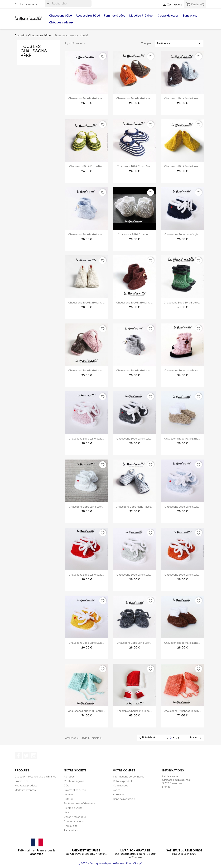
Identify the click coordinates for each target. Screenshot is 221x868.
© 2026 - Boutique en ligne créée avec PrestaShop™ (111, 863)
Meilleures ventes (25, 790)
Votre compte (124, 770)
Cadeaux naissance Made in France (35, 777)
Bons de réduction (124, 799)
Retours (69, 799)
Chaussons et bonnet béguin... (87, 711)
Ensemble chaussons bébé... (134, 711)
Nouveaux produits (26, 785)
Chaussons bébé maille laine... (87, 98)
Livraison (69, 794)
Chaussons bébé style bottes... (182, 303)
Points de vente (73, 808)
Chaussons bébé (61, 16)
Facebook (18, 756)
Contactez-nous (26, 4)
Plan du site (71, 826)
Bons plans (190, 16)
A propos (69, 777)
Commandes (121, 785)
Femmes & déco (115, 16)
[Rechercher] (68, 3)
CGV (67, 785)
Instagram (34, 756)
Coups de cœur (168, 16)
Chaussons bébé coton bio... (87, 166)
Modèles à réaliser (142, 16)
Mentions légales (74, 781)
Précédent (147, 738)
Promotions (22, 781)
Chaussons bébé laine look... (87, 507)
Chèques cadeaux (61, 22)
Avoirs (117, 790)
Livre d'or (69, 812)
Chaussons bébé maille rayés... (134, 507)
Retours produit (123, 781)
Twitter (26, 756)
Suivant (196, 738)
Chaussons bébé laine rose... (182, 370)
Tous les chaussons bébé (34, 51)
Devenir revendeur (75, 817)
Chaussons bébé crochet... (134, 234)
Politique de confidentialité (80, 803)
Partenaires (71, 830)
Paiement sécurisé (75, 790)
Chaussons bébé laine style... (182, 234)
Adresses (119, 794)
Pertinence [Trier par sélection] (179, 43)
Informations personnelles (129, 777)
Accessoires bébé (88, 16)
